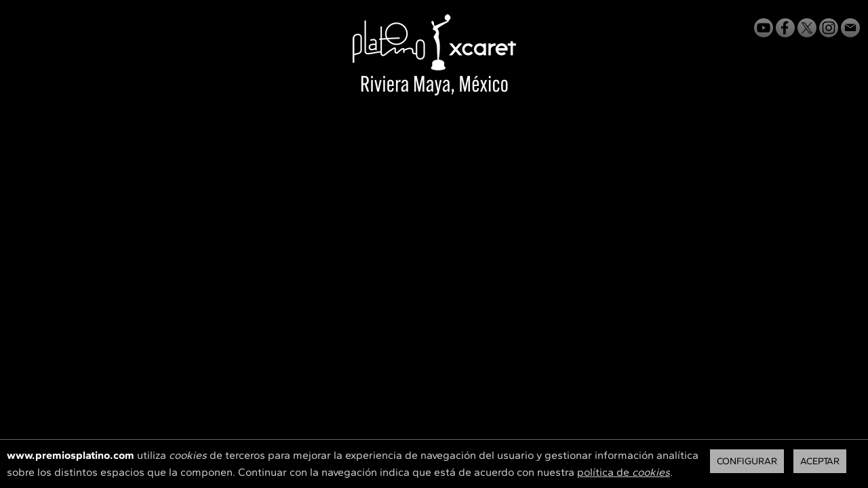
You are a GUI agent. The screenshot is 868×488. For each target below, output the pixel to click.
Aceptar (820, 461)
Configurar (747, 461)
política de (624, 472)
